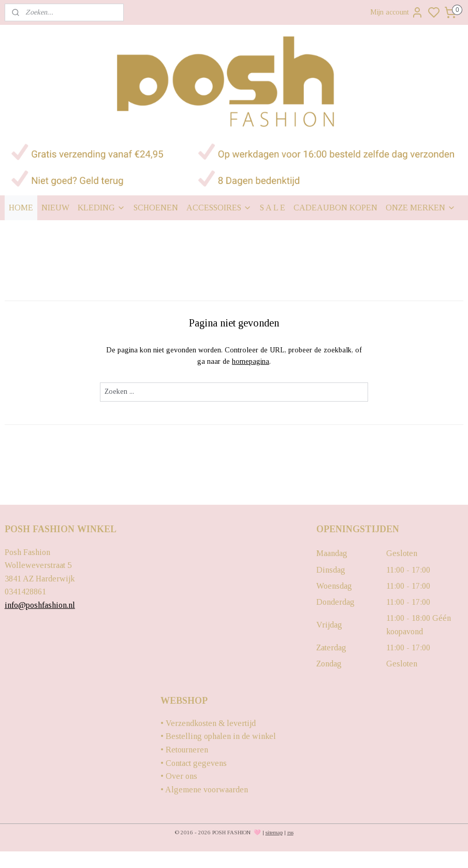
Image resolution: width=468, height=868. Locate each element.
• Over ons (179, 776)
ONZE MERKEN (421, 208)
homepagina (251, 361)
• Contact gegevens (194, 763)
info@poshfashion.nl (40, 605)
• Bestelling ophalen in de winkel (218, 736)
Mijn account (397, 12)
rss (290, 832)
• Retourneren (184, 750)
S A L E (273, 208)
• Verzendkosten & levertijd (208, 723)
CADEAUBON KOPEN (335, 208)
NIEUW (55, 208)
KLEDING (101, 208)
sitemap (274, 832)
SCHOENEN (156, 208)
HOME (21, 208)
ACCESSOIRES (219, 208)
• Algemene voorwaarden (204, 789)
